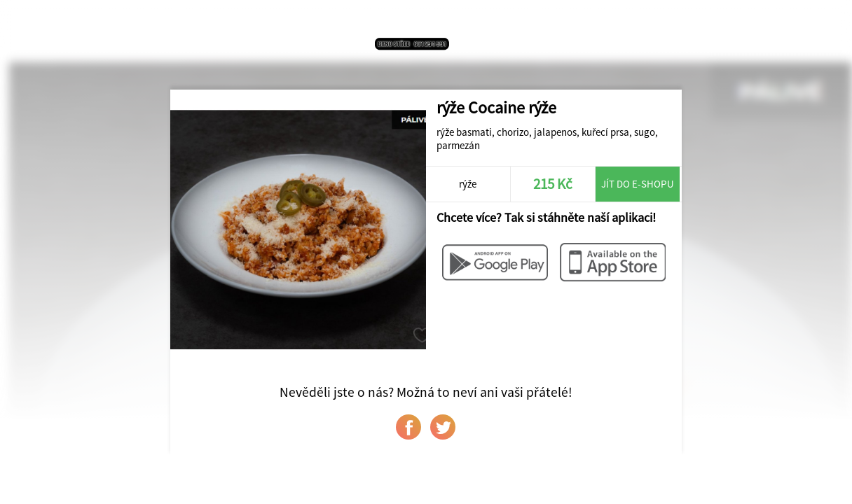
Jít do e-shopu (638, 184)
